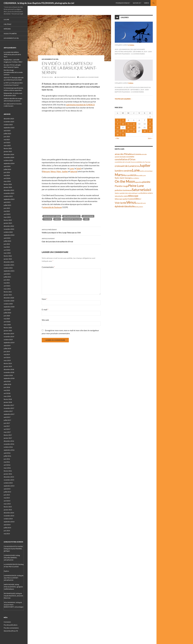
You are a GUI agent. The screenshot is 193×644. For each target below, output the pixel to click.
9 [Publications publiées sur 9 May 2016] (117, 124)
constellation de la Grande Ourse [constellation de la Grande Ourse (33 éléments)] (125, 162)
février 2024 (8, 184)
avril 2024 (7, 178)
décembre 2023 (9, 190)
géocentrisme (88, 216)
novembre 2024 (9, 157)
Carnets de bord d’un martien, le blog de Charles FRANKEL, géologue (14, 549)
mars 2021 (7, 289)
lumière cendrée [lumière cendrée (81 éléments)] (123, 171)
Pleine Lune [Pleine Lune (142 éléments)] (136, 186)
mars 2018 (7, 396)
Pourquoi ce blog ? (123, 3)
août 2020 (7, 310)
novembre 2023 (9, 193)
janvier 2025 (8, 151)
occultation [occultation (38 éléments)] (135, 178)
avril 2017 (7, 429)
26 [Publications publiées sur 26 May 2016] (134, 131)
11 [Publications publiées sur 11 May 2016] (128, 124)
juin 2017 (7, 423)
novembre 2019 (9, 337)
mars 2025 (7, 145)
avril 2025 (7, 142)
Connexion (7, 622)
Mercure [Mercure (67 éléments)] (127, 175)
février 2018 (8, 399)
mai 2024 (7, 175)
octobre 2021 (8, 268)
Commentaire (48, 267)
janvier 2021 (8, 295)
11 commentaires (138, 54)
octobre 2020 (8, 304)
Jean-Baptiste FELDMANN (66, 77)
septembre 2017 (9, 414)
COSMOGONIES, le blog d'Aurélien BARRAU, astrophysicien (12, 558)
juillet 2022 (7, 241)
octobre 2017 (8, 411)
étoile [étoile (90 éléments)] (132, 206)
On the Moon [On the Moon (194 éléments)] (125, 181)
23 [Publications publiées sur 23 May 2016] (117, 131)
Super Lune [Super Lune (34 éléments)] (137, 193)
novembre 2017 (9, 408)
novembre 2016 (9, 444)
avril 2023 (7, 214)
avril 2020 (7, 322)
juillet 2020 (7, 313)
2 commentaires (137, 92)
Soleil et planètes (10, 34)
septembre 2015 (9, 486)
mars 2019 (7, 360)
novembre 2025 (9, 122)
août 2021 (7, 274)
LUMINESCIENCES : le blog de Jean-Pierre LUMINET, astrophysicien (14, 578)
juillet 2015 (7, 492)
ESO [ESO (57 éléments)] (135, 166)
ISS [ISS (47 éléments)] (138, 166)
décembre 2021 (9, 262)
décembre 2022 (9, 226)
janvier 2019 (8, 366)
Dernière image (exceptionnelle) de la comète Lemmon (13, 72)
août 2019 (7, 346)
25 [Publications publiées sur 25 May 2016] (128, 131)
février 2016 (8, 471)
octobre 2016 (8, 447)
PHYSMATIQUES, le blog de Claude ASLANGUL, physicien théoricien (13, 596)
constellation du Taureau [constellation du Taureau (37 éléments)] (142, 162)
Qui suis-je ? (137, 3)
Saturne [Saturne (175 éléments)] (138, 190)
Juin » (150, 138)
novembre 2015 (9, 480)
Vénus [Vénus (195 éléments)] (131, 202)
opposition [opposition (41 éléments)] (139, 182)
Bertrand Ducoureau (72, 216)
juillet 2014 (7, 528)
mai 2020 (7, 319)
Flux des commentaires (11, 628)
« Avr (117, 138)
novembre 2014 (9, 516)
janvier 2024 (8, 187)
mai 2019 (7, 354)
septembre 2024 (9, 163)
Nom (44, 299)
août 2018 (7, 381)
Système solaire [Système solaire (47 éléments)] (147, 193)
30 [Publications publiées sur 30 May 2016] (117, 135)
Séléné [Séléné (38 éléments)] (117, 196)
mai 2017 (7, 426)
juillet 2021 (7, 277)
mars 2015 (7, 504)
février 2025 (8, 148)
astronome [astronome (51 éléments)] (137, 154)
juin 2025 (7, 137)
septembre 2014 (9, 522)
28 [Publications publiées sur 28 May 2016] (145, 131)
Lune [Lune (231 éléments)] (136, 170)
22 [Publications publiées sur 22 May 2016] (150, 127)
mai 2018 (7, 390)
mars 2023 (7, 217)
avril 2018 (7, 393)
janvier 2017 (8, 438)
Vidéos (146, 3)
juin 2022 (7, 244)
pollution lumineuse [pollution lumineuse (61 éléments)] (123, 190)
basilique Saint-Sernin (52, 216)
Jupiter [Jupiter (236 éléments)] (145, 165)
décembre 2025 (9, 119)
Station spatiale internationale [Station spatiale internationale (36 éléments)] (124, 193)
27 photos (131, 45)
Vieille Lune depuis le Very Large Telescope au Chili (71, 231)
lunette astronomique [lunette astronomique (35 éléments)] (146, 171)
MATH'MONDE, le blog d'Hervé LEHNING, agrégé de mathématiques (13, 587)
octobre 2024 (8, 160)
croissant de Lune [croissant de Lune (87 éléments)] (124, 166)
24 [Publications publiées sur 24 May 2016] (123, 131)
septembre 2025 (9, 128)
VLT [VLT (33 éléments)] (140, 199)
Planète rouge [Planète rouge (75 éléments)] (121, 186)
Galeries (125, 17)
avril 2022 (7, 250)
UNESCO (57, 219)
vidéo (86, 219)
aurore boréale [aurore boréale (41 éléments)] (120, 157)
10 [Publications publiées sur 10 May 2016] (123, 124)
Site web (45, 320)
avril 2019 (7, 357)
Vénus (53, 171)
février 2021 (8, 292)
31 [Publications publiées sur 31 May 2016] (123, 135)
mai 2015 (7, 498)
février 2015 (8, 507)
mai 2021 (7, 283)
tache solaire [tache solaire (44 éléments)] (124, 196)
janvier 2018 (8, 402)
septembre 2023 (9, 199)
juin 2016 (7, 459)
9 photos (131, 83)
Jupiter (65, 171)
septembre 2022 (9, 235)
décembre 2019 (9, 334)
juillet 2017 (7, 420)
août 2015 (7, 489)
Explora (6, 571)
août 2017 (7, 417)
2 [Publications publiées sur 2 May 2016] (117, 120)
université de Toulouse (52, 207)
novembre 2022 (9, 229)
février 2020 (8, 328)
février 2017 (8, 435)
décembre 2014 (9, 513)
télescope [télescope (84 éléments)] (133, 196)
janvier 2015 (8, 510)
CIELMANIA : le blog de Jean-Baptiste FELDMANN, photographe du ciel (39, 3)
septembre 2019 (9, 343)
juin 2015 (7, 495)
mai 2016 (7, 462)
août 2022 (7, 238)
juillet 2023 (7, 205)
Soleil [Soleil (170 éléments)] (147, 190)
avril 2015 (7, 501)
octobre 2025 (8, 125)
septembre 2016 (9, 450)
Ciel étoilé (7, 24)
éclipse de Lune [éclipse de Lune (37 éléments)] (141, 203)
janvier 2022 (8, 259)
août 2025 (7, 131)
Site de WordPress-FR (11, 631)
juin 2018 (7, 387)
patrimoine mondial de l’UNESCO (80, 105)
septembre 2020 (9, 307)
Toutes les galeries (124, 99)
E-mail (45, 309)
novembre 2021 (9, 265)
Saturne (74, 171)
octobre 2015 (8, 483)
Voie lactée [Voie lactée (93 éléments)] (121, 203)
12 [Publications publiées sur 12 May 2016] (134, 124)
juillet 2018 (7, 384)
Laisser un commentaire (89, 77)
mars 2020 (7, 325)
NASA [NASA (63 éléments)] (134, 175)
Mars (59, 171)
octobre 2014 (8, 519)
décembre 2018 (9, 369)
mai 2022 (7, 247)
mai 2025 (7, 140)
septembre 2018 (9, 378)
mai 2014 (7, 534)
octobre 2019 (8, 340)
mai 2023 (7, 211)
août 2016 (7, 453)
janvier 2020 (8, 331)
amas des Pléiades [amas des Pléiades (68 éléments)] (123, 154)
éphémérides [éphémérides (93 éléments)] (122, 206)
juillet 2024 (7, 169)
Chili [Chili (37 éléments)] (127, 157)
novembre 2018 (9, 372)
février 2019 (8, 363)
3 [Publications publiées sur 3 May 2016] (123, 120)
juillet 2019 (7, 348)
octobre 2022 (8, 232)
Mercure (46, 171)
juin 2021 (7, 280)
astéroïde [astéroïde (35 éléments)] (144, 154)
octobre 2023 (8, 196)
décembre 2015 (9, 477)
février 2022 (8, 256)
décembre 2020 (9, 298)
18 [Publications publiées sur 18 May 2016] (128, 127)
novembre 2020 (9, 301)
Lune (72, 168)
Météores (7, 29)
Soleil (79, 168)
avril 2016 (7, 465)
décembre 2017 (9, 405)
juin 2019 (7, 351)
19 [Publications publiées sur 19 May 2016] (134, 127)
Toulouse (48, 219)
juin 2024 (7, 172)
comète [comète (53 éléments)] (131, 157)
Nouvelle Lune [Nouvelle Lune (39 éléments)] (141, 175)
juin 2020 (7, 316)
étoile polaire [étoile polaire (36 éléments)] (139, 207)
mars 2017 (7, 432)
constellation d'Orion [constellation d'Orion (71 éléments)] (125, 159)
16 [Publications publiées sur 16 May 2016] (117, 127)
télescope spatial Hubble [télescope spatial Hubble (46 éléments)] (124, 199)
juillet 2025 (7, 134)
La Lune (6, 19)
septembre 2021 (9, 271)
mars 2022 (7, 253)
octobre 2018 (8, 375)
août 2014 (7, 525)
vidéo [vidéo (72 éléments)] (136, 199)
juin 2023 (7, 208)
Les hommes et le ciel (50, 59)
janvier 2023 (8, 223)
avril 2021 (7, 286)
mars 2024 (7, 181)
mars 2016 (7, 468)
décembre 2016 (9, 441)
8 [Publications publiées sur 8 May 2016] (150, 120)
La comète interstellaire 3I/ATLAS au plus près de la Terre (12, 54)
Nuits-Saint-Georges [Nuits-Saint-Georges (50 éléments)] (123, 178)
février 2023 (8, 220)
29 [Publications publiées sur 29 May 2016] (150, 131)
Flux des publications (11, 625)
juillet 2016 (7, 456)
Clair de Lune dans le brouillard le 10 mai (71, 240)
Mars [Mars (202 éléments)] (119, 175)
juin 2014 (7, 531)
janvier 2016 (8, 474)
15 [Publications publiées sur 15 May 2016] (150, 124)
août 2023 (7, 202)
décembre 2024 (9, 154)
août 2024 (7, 166)
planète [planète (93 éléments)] (146, 182)
